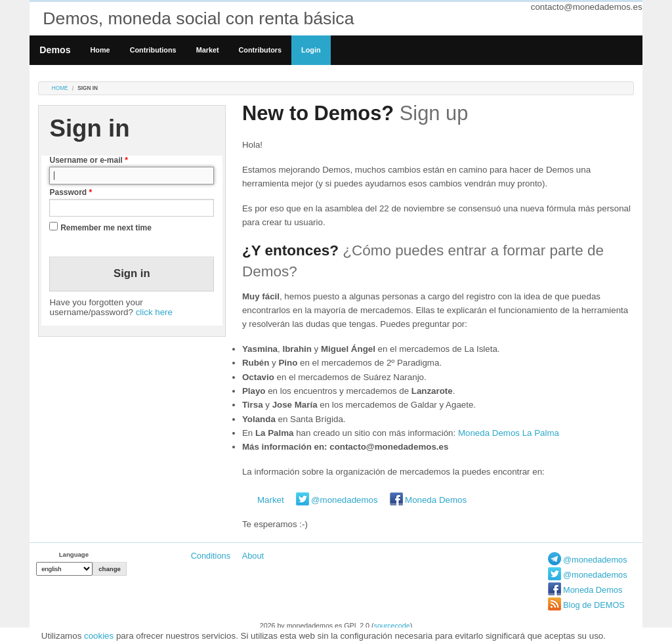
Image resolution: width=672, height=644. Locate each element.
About (253, 556)
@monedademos (345, 500)
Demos (55, 50)
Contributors (261, 50)
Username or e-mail (88, 160)
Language (74, 554)
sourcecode (392, 626)
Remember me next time (106, 228)
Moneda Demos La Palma (509, 433)
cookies (99, 636)
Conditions (211, 556)
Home (100, 50)
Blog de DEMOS (594, 605)
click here (154, 312)
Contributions (153, 50)
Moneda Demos (436, 500)
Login (311, 50)
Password (71, 192)
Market (208, 50)
